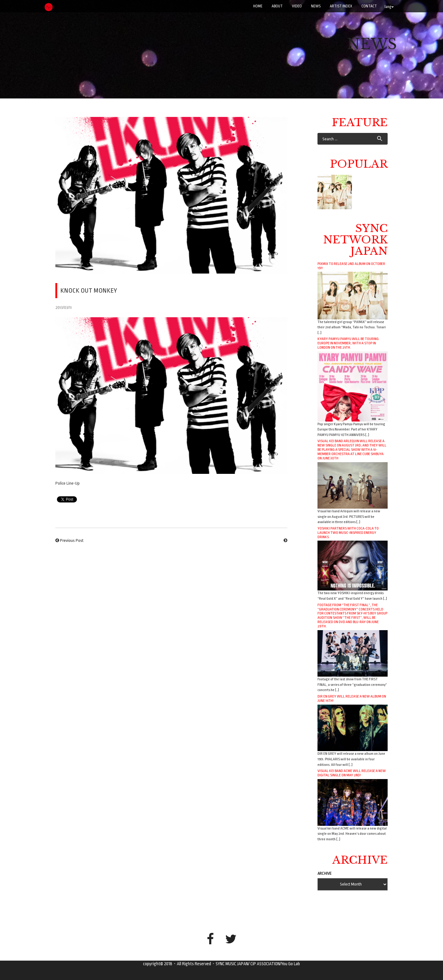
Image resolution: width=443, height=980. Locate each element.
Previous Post (72, 540)
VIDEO (297, 6)
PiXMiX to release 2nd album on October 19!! (351, 266)
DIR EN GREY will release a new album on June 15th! (352, 698)
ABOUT (277, 6)
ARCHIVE (325, 873)
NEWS (316, 6)
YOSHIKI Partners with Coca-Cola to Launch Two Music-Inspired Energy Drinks (348, 533)
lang (389, 7)
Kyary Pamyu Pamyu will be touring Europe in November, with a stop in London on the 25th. (348, 343)
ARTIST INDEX (341, 6)
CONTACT (369, 6)
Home (258, 6)
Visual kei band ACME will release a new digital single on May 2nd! (352, 773)
